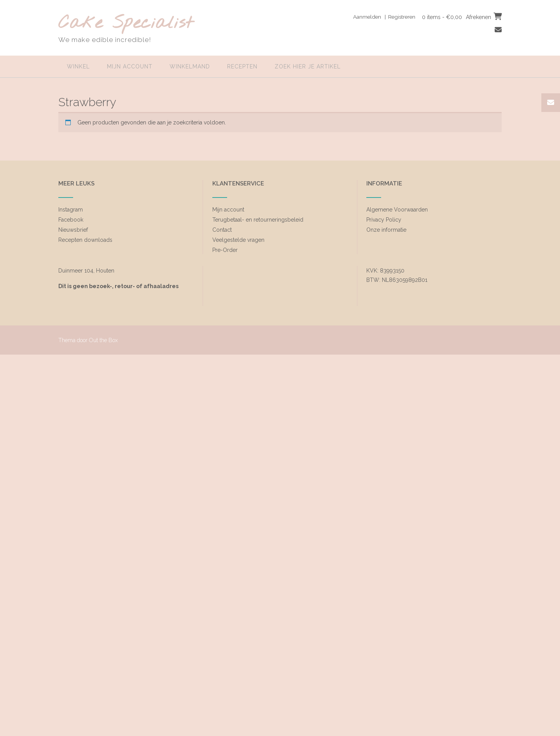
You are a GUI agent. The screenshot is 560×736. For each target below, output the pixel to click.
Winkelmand (190, 66)
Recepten (242, 66)
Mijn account (130, 66)
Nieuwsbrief (73, 230)
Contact (222, 230)
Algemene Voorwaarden (397, 210)
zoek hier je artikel (308, 66)
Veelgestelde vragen (238, 240)
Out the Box (103, 340)
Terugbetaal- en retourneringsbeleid (258, 220)
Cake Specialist (126, 24)
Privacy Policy (384, 220)
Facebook (71, 220)
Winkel (78, 66)
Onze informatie (386, 230)
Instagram (71, 210)
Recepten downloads (85, 240)
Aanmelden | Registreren (381, 17)
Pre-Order (225, 250)
